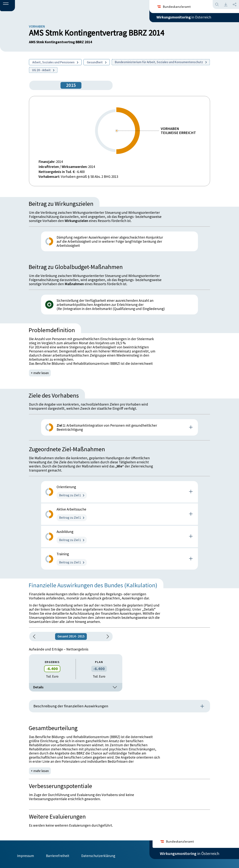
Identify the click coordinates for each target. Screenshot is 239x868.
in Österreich (190, 18)
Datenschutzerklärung (98, 854)
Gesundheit (97, 62)
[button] (7, 6)
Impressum (25, 854)
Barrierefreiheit (58, 854)
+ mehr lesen (40, 373)
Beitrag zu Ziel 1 (72, 495)
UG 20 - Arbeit (43, 70)
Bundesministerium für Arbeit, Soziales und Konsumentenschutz (161, 62)
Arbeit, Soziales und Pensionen (55, 62)
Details (76, 687)
